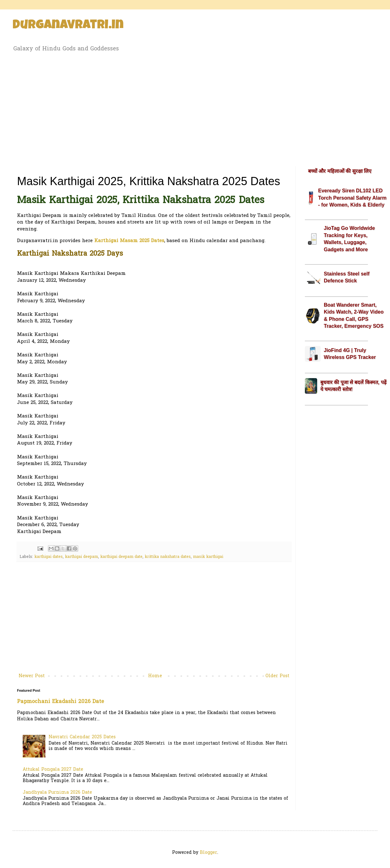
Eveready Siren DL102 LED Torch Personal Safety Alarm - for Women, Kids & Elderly (352, 198)
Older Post (277, 676)
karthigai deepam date (121, 557)
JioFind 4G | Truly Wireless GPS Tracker (350, 354)
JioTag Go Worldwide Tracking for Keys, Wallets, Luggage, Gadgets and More (349, 239)
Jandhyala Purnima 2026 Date (57, 793)
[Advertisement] (195, 108)
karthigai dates (49, 557)
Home (155, 676)
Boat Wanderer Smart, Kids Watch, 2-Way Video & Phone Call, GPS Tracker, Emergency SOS (354, 315)
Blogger (209, 853)
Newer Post (32, 676)
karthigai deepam (81, 557)
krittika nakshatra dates (168, 557)
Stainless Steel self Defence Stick (347, 277)
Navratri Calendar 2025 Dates (82, 737)
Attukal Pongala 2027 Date (53, 770)
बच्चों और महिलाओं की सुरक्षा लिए (340, 171)
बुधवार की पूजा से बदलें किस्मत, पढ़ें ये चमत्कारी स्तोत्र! (353, 386)
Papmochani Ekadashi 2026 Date (61, 702)
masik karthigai (208, 557)
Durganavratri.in (68, 26)
